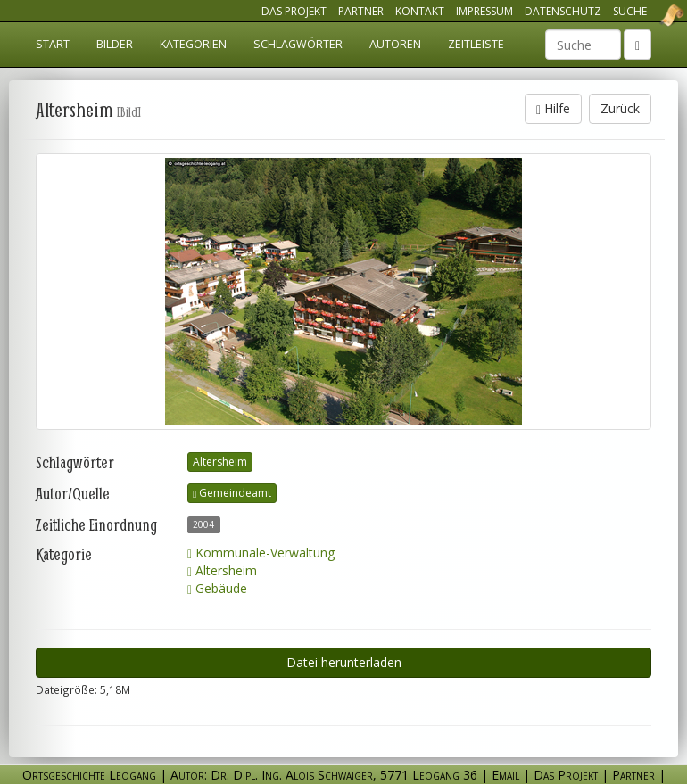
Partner (361, 11)
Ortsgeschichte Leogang (650, 15)
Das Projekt (294, 11)
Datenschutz (563, 11)
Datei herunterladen (344, 662)
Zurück (620, 108)
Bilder (115, 44)
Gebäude (217, 588)
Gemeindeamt (232, 493)
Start (53, 44)
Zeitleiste (476, 44)
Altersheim (220, 462)
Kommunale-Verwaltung (261, 553)
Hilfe (553, 108)
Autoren (395, 44)
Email (505, 775)
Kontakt (420, 11)
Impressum (484, 11)
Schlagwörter (298, 44)
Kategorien (193, 44)
